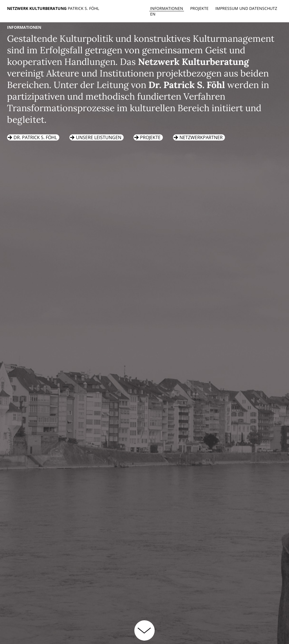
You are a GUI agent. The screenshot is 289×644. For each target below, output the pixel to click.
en (153, 14)
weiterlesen (144, 630)
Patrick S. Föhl (83, 8)
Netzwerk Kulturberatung (37, 8)
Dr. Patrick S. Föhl (35, 137)
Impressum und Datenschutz (246, 8)
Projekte (199, 8)
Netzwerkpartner (201, 137)
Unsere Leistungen (99, 137)
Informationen (167, 8)
